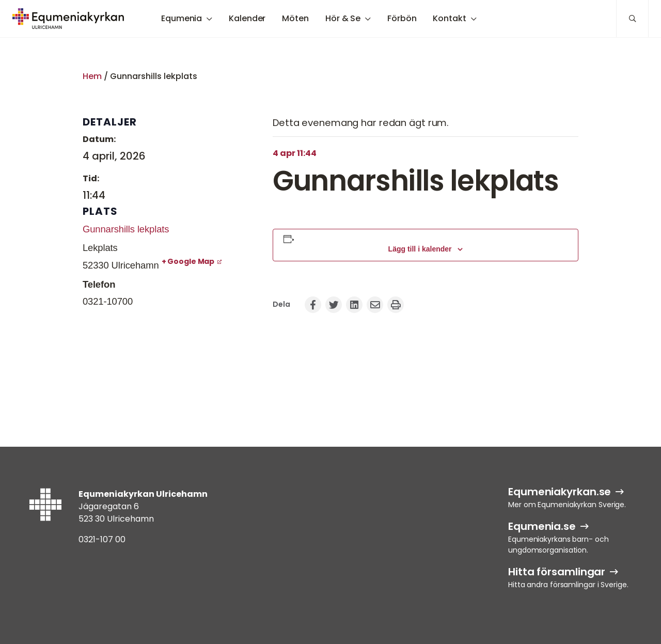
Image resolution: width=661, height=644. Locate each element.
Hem (92, 76)
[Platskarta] (165, 369)
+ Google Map (188, 261)
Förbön (402, 18)
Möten (295, 18)
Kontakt (449, 18)
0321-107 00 (102, 539)
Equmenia (182, 18)
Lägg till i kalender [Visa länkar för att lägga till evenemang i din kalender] (420, 249)
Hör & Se (343, 18)
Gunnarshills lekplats (126, 229)
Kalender (247, 18)
